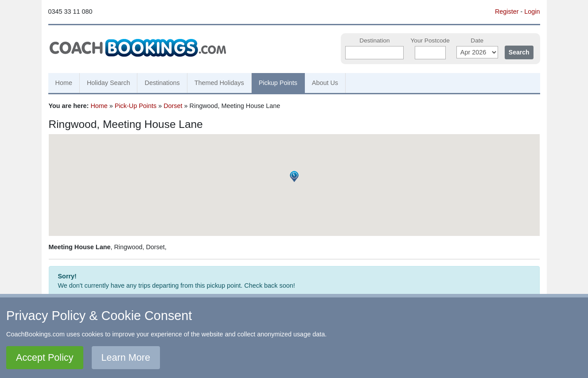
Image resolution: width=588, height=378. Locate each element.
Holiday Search (109, 83)
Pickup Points (278, 83)
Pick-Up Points (136, 106)
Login (532, 12)
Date (477, 40)
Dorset (173, 106)
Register (507, 12)
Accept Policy (45, 357)
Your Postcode (430, 40)
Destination (374, 40)
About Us (325, 83)
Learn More (126, 357)
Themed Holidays (219, 83)
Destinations (162, 83)
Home (64, 83)
